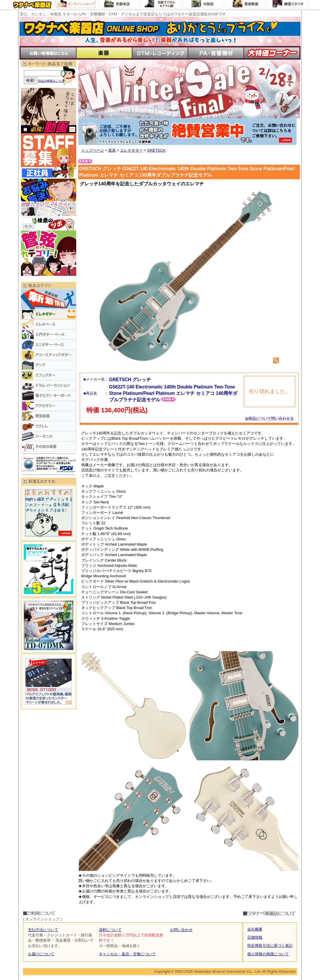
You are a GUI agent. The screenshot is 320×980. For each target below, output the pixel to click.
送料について (110, 930)
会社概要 (255, 929)
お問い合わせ (181, 930)
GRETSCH (156, 150)
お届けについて (41, 954)
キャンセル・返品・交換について (127, 954)
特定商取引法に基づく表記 (270, 946)
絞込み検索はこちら (51, 81)
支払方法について (43, 930)
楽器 (112, 150)
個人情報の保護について (268, 954)
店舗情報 (255, 937)
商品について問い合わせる (269, 419)
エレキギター (131, 150)
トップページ (93, 150)
